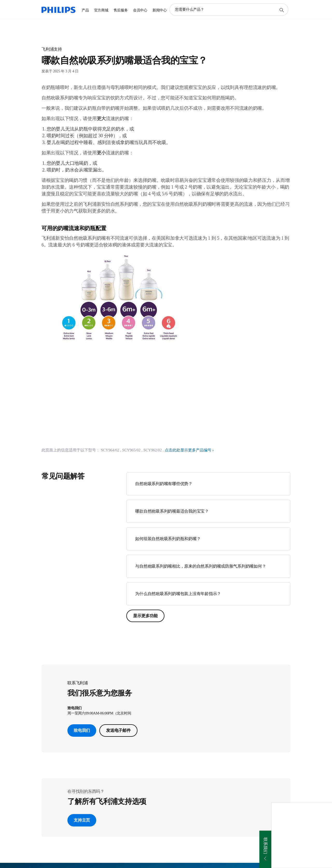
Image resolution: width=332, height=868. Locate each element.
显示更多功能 (145, 616)
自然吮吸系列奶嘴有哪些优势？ (164, 484)
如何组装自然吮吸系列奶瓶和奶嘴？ (168, 539)
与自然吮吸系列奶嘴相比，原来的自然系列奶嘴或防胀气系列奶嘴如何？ (200, 566)
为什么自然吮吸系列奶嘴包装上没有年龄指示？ (178, 594)
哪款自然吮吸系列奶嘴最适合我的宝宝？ (172, 511)
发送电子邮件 (118, 730)
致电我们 (82, 730)
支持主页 (82, 820)
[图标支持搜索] (281, 10)
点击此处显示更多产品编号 (188, 450)
